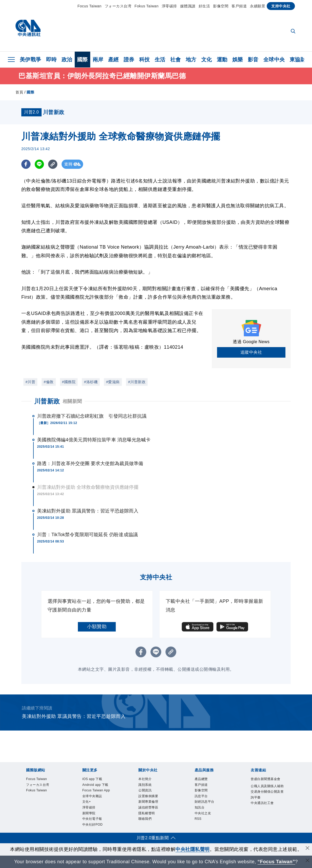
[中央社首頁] (28, 29)
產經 (114, 60)
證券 (129, 60)
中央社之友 (204, 818)
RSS (199, 824)
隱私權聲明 (148, 818)
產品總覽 (202, 780)
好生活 (204, 6)
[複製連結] (53, 164)
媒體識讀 (188, 6)
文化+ (87, 805)
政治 (67, 60)
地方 (191, 60)
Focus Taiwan (90, 6)
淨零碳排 (169, 6)
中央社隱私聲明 (193, 849)
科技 (145, 60)
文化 (207, 60)
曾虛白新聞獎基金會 (268, 780)
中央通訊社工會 (264, 806)
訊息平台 (202, 799)
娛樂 (238, 60)
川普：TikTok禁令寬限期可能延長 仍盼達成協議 (87, 535)
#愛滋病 (113, 382)
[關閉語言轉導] (308, 861)
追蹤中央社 (251, 352)
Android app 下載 (98, 786)
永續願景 (258, 6)
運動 (222, 60)
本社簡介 (146, 780)
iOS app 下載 (94, 780)
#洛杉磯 (91, 382)
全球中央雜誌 (94, 799)
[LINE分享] (39, 164)
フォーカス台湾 (118, 6)
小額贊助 (97, 627)
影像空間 (221, 6)
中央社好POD (94, 831)
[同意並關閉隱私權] (308, 849)
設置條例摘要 (150, 799)
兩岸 (98, 60)
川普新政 (47, 401)
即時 (51, 60)
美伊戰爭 (31, 60)
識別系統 (146, 786)
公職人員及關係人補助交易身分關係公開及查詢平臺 (268, 793)
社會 (176, 60)
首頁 (19, 92)
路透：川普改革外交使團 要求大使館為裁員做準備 (90, 463)
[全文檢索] (294, 32)
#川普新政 (137, 382)
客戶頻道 (239, 6)
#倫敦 (49, 382)
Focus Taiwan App (99, 792)
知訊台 (200, 811)
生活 (160, 60)
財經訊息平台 (206, 805)
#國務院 (69, 382)
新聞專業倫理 (150, 805)
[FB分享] (26, 164)
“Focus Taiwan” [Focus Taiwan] (276, 862)
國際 (82, 60)
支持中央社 (281, 6)
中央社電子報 (94, 824)
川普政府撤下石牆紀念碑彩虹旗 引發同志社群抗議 (92, 416)
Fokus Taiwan (146, 6)
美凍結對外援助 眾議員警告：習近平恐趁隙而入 (88, 511)
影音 (253, 60)
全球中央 (274, 60)
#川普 (30, 382)
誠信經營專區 (150, 811)
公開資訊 (146, 792)
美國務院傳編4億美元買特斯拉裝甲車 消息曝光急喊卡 (94, 440)
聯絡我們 (146, 824)
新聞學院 (90, 818)
